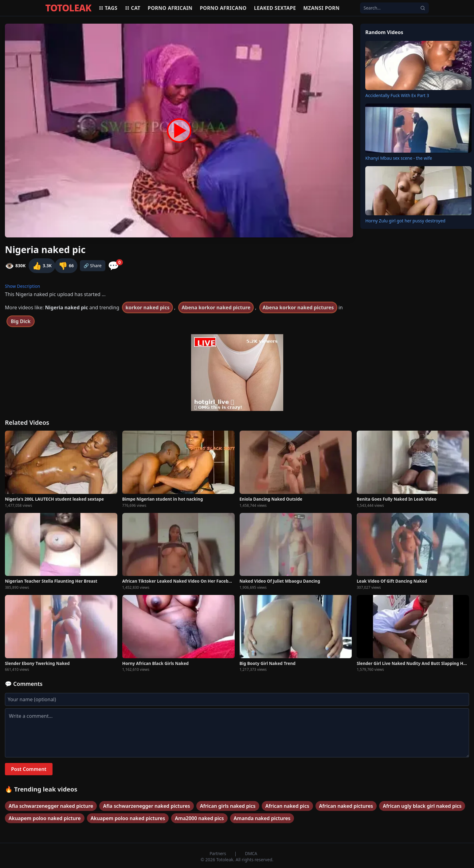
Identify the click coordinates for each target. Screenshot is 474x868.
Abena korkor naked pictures (298, 307)
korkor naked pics (147, 307)
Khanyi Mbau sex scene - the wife (399, 158)
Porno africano (223, 8)
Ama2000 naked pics (199, 818)
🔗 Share (93, 266)
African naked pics (287, 806)
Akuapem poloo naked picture (45, 818)
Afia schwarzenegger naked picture (51, 806)
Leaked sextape (275, 8)
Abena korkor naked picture (216, 307)
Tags (108, 8)
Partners (218, 853)
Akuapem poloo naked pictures (128, 818)
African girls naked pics (228, 806)
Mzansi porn (321, 8)
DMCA (251, 853)
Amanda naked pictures (262, 818)
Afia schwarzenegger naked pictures (146, 806)
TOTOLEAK (69, 8)
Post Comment (29, 769)
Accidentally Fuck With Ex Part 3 (397, 95)
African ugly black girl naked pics (422, 806)
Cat (133, 8)
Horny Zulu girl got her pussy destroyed (405, 221)
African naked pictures (346, 806)
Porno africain (170, 8)
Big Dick (21, 321)
